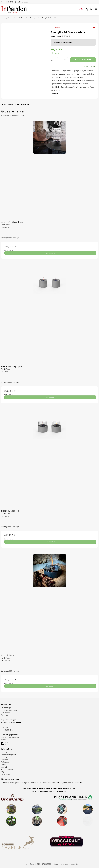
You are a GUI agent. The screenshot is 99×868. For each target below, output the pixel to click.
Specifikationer (22, 104)
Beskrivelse (8, 104)
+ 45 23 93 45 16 (7, 2)
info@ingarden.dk (21, 2)
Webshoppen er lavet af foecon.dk (66, 864)
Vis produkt (50, 253)
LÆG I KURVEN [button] (83, 60)
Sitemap (4, 740)
